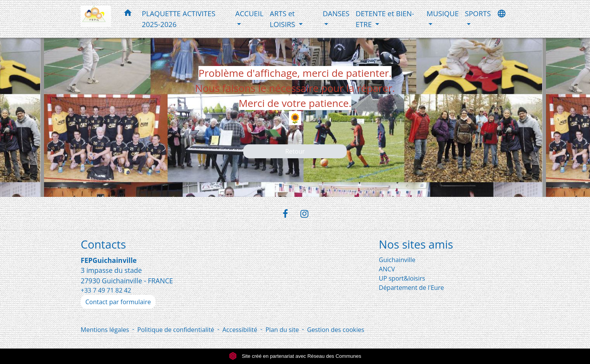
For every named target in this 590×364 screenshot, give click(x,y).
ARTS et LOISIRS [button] (283, 19)
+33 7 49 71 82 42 (106, 290)
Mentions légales (105, 330)
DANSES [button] (336, 13)
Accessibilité (240, 330)
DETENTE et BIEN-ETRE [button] (385, 19)
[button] (128, 14)
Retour (295, 151)
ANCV (387, 269)
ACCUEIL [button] (249, 13)
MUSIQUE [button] (443, 13)
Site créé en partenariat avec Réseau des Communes (295, 356)
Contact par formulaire (118, 302)
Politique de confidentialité (176, 330)
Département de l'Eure (411, 288)
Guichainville (397, 260)
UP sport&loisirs (402, 278)
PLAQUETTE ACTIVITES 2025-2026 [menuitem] (179, 19)
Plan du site (282, 330)
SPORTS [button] (478, 13)
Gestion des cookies (336, 330)
